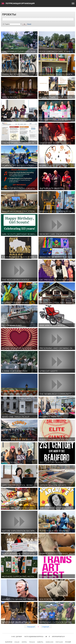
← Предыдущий (30, 627)
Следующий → (46, 627)
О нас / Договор (17, 637)
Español (24, 642)
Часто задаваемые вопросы (34, 637)
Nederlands (49, 642)
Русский (68, 642)
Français (32, 642)
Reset (29, 24)
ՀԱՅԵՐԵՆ (40, 642)
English (17, 642)
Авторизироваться (58, 637)
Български (9, 642)
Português (59, 642)
